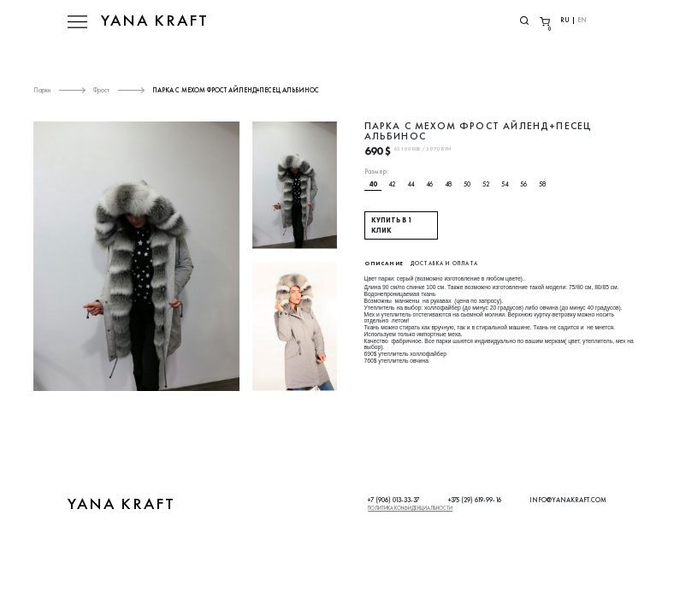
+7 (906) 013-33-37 (393, 500)
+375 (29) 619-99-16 (475, 500)
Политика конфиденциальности (410, 508)
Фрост (101, 90)
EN (582, 20)
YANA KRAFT (155, 21)
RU (565, 20)
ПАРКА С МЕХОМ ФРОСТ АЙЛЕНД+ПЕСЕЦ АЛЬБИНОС (236, 90)
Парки (42, 90)
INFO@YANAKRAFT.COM (568, 500)
